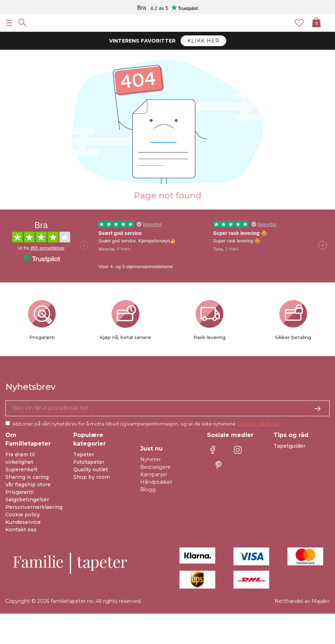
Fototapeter (89, 462)
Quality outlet (91, 470)
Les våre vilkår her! (259, 424)
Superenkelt (21, 470)
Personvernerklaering (34, 507)
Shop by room (92, 477)
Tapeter (84, 454)
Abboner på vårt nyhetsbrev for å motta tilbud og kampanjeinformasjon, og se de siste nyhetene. (146, 424)
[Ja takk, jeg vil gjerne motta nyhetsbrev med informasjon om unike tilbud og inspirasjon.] (167, 408)
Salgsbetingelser (27, 500)
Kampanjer (154, 475)
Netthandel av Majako (302, 601)
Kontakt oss (21, 530)
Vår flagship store (28, 485)
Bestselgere (155, 467)
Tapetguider (289, 446)
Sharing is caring (27, 477)
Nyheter (151, 459)
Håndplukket (156, 482)
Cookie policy (23, 515)
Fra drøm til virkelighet (20, 458)
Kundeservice (23, 522)
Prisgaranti (19, 492)
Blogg (148, 490)
